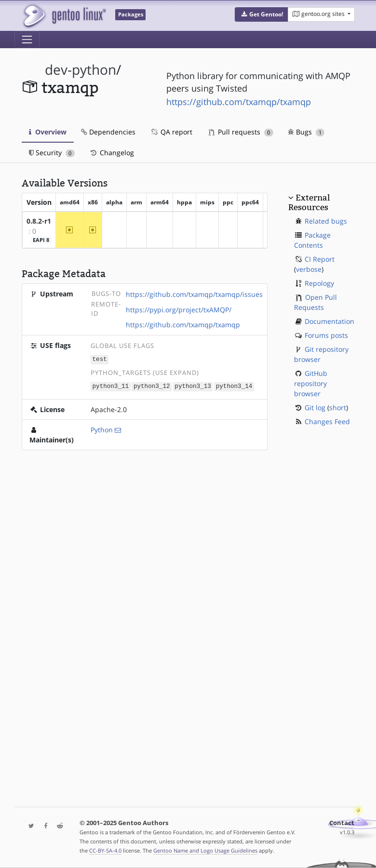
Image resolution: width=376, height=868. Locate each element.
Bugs (306, 132)
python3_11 (111, 385)
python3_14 (234, 385)
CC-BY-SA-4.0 (105, 850)
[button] (262, 14)
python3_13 (193, 385)
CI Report (320, 259)
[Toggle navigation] (27, 40)
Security (52, 153)
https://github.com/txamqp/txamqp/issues (194, 294)
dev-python (81, 70)
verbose (309, 269)
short (338, 407)
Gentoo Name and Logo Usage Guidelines (205, 850)
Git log (315, 407)
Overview (48, 132)
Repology (319, 283)
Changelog (112, 153)
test (100, 359)
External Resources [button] (309, 202)
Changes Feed (327, 421)
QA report (171, 132)
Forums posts (326, 335)
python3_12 (152, 385)
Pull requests (241, 132)
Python (102, 429)
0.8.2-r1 (39, 221)
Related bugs (326, 221)
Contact (342, 823)
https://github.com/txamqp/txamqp (239, 102)
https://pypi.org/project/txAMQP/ (179, 310)
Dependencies (108, 132)
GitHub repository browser (311, 383)
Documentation (329, 321)
